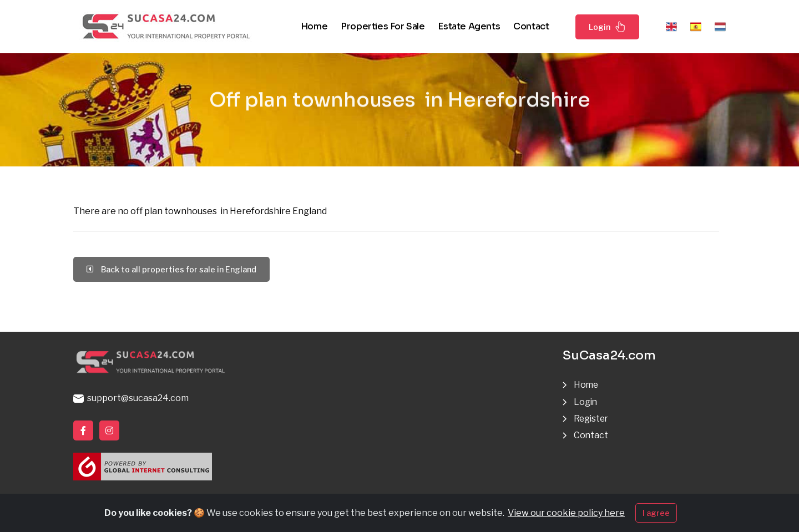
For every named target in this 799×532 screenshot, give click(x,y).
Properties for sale (383, 26)
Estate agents (469, 26)
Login (607, 27)
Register (592, 419)
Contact (531, 26)
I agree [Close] (656, 515)
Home (314, 26)
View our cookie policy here (566, 515)
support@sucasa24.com (131, 398)
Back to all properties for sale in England (171, 269)
